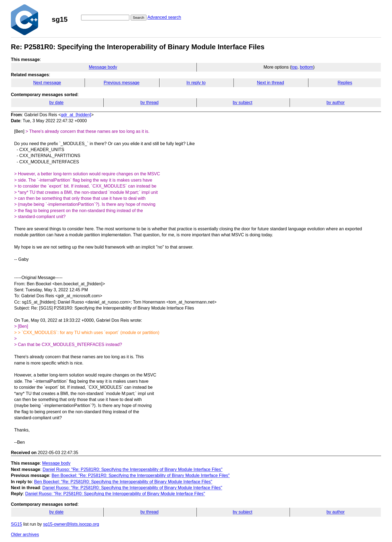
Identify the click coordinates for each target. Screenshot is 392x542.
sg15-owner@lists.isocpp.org (71, 524)
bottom (306, 67)
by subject (243, 102)
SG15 (16, 524)
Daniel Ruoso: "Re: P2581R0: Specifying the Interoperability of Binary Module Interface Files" (133, 469)
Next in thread (271, 83)
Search (139, 18)
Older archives (25, 535)
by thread (150, 102)
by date (56, 102)
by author (336, 102)
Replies (345, 83)
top (294, 67)
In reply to (196, 83)
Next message (47, 83)
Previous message (122, 83)
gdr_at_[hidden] (76, 115)
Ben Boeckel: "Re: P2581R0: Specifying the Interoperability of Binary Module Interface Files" (140, 475)
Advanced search (164, 17)
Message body (103, 67)
